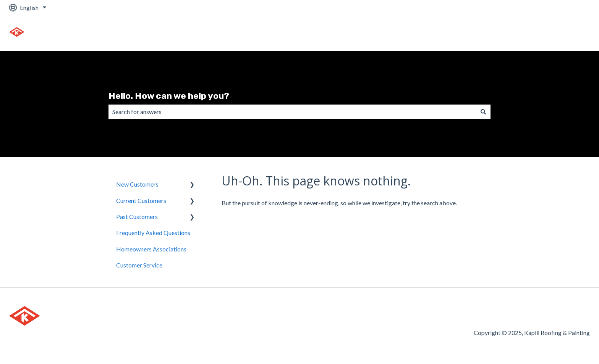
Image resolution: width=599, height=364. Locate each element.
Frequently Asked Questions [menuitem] (153, 233)
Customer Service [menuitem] (139, 265)
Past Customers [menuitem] (137, 217)
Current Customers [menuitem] (141, 201)
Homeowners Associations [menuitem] (151, 249)
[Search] (483, 112)
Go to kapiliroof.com (555, 33)
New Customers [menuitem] (137, 184)
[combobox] (292, 112)
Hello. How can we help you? (169, 96)
